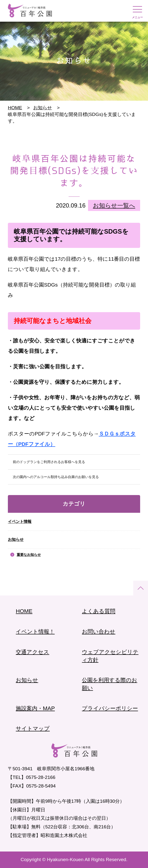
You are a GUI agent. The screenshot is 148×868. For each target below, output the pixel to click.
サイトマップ (33, 729)
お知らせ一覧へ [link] (114, 205)
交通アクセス (32, 652)
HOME (15, 108)
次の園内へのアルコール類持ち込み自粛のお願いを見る (56, 477)
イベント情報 (20, 522)
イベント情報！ (35, 632)
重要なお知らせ (29, 555)
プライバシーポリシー (110, 708)
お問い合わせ (99, 632)
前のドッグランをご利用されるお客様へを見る (49, 462)
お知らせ (16, 539)
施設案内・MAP (35, 708)
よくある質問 (99, 611)
